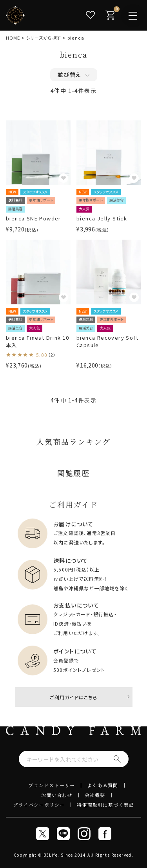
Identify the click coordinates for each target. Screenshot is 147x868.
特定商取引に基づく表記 (105, 805)
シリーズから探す (44, 38)
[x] (43, 834)
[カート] (110, 15)
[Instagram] (84, 834)
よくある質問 (103, 785)
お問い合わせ (57, 795)
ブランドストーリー (52, 785)
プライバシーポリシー (39, 805)
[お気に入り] (90, 15)
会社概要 (95, 795)
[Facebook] (105, 834)
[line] (63, 834)
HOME (13, 38)
